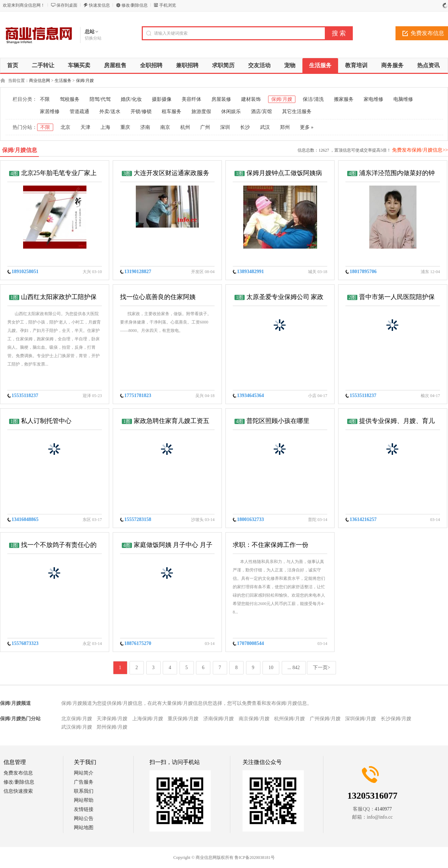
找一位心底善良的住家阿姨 (158, 297)
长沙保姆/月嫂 (396, 719)
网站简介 (84, 773)
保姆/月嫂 (85, 81)
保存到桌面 (67, 5)
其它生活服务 (297, 112)
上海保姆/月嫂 (148, 719)
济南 (145, 127)
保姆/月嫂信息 (20, 150)
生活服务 (63, 81)
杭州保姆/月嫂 (289, 719)
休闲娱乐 (231, 112)
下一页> (322, 668)
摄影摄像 (162, 99)
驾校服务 (70, 99)
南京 (165, 127)
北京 (65, 127)
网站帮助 (84, 800)
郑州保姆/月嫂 (112, 727)
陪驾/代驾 (100, 99)
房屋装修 (221, 99)
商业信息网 (40, 81)
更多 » (307, 127)
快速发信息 (99, 5)
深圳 (225, 127)
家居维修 (50, 112)
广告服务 (84, 782)
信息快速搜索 (18, 791)
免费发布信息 (18, 773)
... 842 (294, 668)
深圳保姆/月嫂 (360, 719)
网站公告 (84, 818)
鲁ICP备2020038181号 (255, 857)
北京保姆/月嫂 (77, 719)
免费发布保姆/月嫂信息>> (420, 150)
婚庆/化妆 (131, 99)
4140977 (383, 809)
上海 (105, 127)
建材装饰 (251, 99)
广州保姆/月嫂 (325, 719)
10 (271, 668)
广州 (205, 127)
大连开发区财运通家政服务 (171, 173)
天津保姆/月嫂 (112, 719)
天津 (85, 127)
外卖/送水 (110, 112)
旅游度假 (201, 112)
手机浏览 (168, 5)
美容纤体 (191, 99)
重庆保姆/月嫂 (183, 719)
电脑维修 (403, 99)
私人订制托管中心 (46, 421)
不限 (45, 99)
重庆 (125, 127)
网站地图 (84, 828)
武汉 (265, 127)
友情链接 (84, 809)
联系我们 (84, 791)
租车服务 (171, 112)
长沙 (245, 127)
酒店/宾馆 (261, 112)
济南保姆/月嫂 (219, 719)
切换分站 (93, 38)
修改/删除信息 (135, 5)
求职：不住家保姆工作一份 (271, 545)
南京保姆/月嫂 (254, 719)
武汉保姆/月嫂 (77, 727)
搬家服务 (344, 99)
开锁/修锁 (141, 112)
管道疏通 (79, 112)
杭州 (185, 127)
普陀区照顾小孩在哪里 (278, 421)
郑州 (285, 127)
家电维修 (373, 99)
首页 (13, 65)
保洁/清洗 (313, 99)
